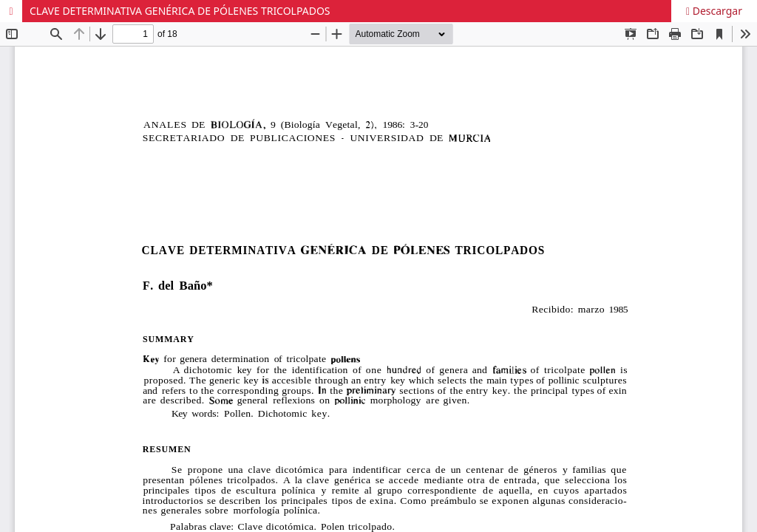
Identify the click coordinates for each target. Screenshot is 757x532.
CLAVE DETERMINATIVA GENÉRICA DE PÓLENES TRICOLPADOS (180, 11)
